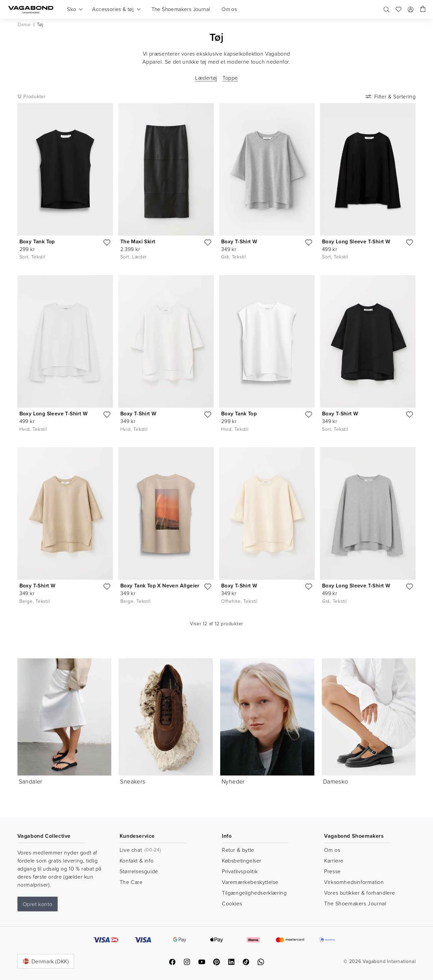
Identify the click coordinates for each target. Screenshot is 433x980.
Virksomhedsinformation (354, 882)
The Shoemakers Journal (355, 903)
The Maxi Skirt (138, 241)
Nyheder (233, 781)
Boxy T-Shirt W (239, 241)
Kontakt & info (137, 861)
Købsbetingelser (242, 861)
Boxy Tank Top (37, 241)
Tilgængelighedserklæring (254, 893)
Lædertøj (206, 78)
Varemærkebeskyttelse (250, 882)
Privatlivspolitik (240, 871)
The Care (131, 882)
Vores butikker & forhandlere (360, 893)
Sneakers (133, 781)
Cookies (232, 903)
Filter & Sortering (390, 96)
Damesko (336, 781)
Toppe (230, 78)
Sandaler (31, 781)
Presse (332, 871)
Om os (332, 850)
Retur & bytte (238, 850)
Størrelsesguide (139, 871)
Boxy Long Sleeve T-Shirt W (356, 241)
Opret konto (38, 904)
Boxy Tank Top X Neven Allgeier (160, 586)
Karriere (334, 861)
